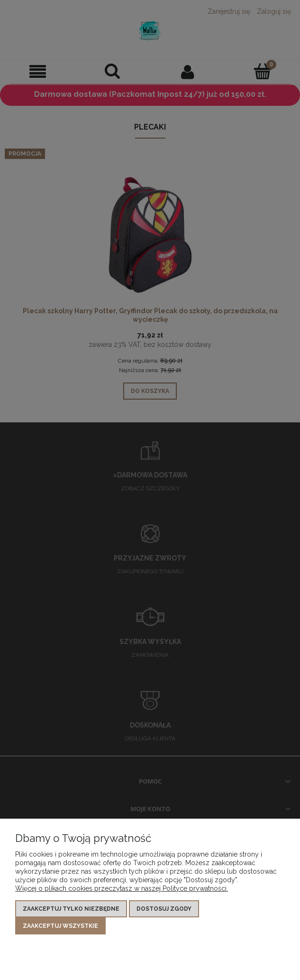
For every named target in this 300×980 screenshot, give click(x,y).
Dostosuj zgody (164, 909)
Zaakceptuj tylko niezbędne (71, 909)
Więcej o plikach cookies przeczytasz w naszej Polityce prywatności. (122, 888)
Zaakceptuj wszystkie (60, 926)
